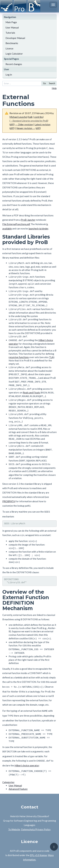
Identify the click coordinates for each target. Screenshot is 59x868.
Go (45, 83)
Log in (9, 75)
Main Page (11, 22)
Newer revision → (26, 128)
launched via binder (38, 229)
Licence (9, 48)
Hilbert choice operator (27, 747)
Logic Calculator (14, 54)
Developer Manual (15, 38)
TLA (51, 353)
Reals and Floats (31, 387)
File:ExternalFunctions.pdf (16, 224)
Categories (8, 763)
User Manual (12, 28)
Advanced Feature (18, 770)
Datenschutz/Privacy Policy (36, 810)
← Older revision (24, 124)
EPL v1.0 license (38, 836)
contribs (38, 117)
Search (52, 83)
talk (30, 117)
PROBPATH (9, 490)
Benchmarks (12, 43)
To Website (14, 810)
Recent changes (14, 64)
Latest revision (42, 124)
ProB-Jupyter (28, 220)
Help (54, 88)
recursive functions (19, 353)
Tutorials (10, 33)
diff (12, 124)
